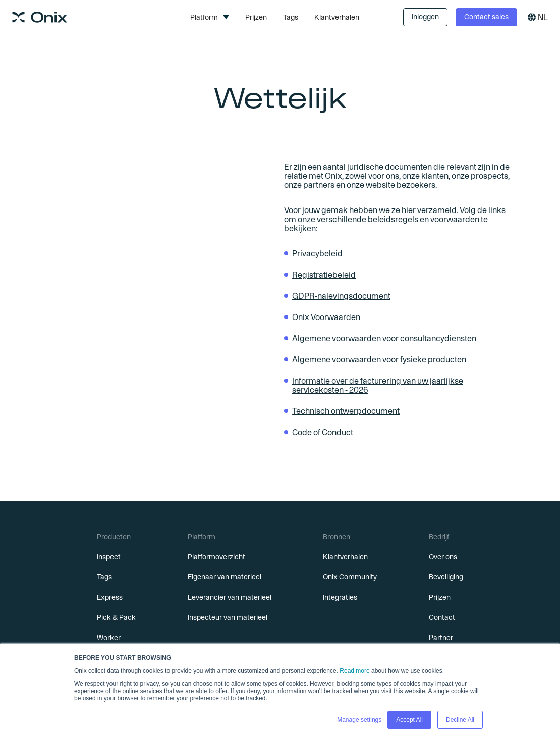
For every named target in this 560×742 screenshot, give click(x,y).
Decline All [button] (460, 720)
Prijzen (256, 17)
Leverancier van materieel (230, 597)
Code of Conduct (323, 432)
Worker (109, 638)
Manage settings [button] (359, 720)
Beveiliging (446, 577)
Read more (354, 671)
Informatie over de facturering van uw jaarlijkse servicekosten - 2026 (378, 385)
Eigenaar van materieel (225, 577)
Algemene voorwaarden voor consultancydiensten (384, 338)
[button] (210, 17)
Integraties (340, 597)
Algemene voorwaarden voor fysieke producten (379, 359)
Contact (442, 617)
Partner (441, 638)
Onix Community (350, 577)
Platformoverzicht (216, 557)
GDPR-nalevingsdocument (341, 296)
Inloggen (425, 17)
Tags (291, 17)
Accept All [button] (409, 720)
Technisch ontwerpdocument (346, 411)
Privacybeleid (317, 253)
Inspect (109, 557)
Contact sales (486, 17)
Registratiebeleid (324, 275)
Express (110, 597)
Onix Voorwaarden (326, 317)
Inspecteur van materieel (228, 617)
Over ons (443, 557)
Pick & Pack (116, 617)
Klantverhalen (337, 17)
